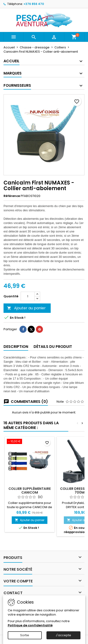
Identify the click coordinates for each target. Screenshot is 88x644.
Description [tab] (16, 347)
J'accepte (63, 635)
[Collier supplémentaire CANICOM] (30, 442)
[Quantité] (28, 296)
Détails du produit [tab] (53, 347)
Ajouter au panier (26, 308)
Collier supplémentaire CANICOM (30, 491)
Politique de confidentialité (30, 625)
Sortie (25, 635)
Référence (12, 196)
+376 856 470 (34, 4)
